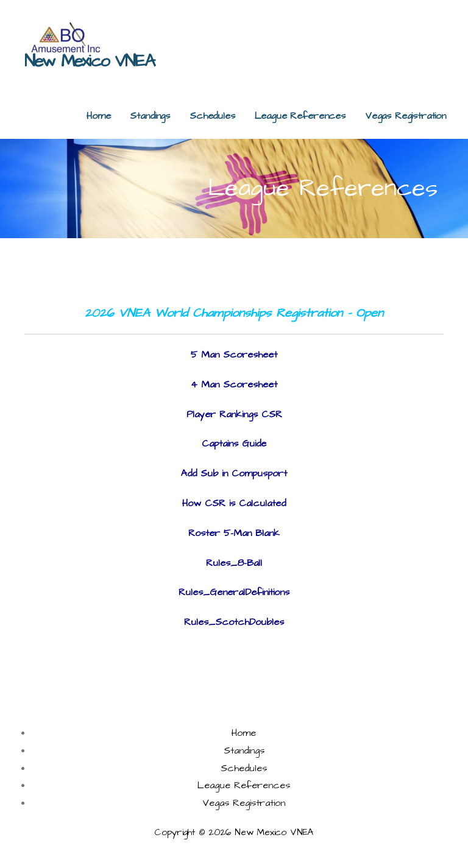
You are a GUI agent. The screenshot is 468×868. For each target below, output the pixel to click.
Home (98, 116)
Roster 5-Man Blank (234, 533)
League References (300, 116)
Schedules (212, 116)
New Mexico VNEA (89, 61)
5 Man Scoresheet (234, 355)
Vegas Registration (406, 116)
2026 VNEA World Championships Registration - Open (234, 313)
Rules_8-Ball (234, 563)
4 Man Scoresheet (234, 384)
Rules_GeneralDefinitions (234, 592)
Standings (150, 116)
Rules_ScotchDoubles (234, 622)
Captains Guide (234, 443)
